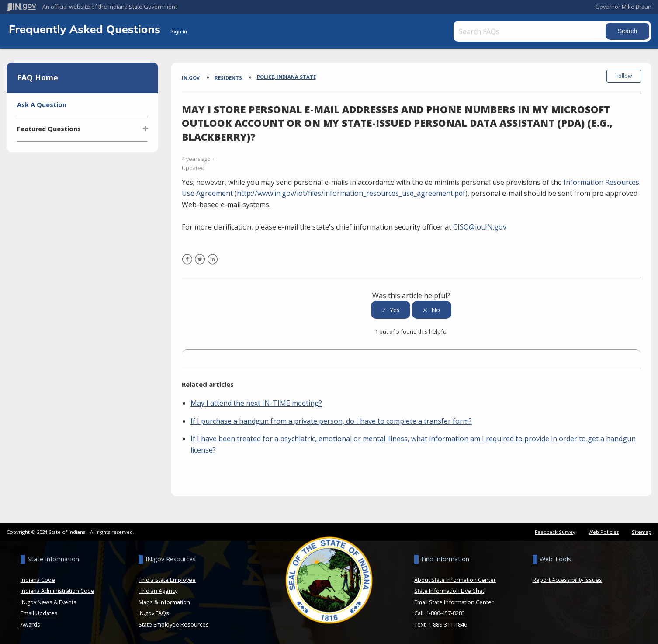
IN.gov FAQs (154, 613)
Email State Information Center (454, 602)
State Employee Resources (174, 624)
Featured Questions (49, 129)
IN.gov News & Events (48, 602)
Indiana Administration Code (57, 591)
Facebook (187, 265)
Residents (228, 77)
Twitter (200, 265)
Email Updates (39, 613)
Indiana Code (38, 580)
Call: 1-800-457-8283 (440, 613)
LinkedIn (213, 265)
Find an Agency (158, 591)
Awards (30, 624)
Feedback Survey (555, 532)
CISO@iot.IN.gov (480, 227)
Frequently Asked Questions (86, 29)
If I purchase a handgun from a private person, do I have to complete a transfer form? (331, 421)
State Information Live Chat (449, 591)
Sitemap (642, 532)
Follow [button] (624, 76)
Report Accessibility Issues (567, 580)
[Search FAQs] (530, 31)
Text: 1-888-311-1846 (441, 624)
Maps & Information (164, 602)
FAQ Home (38, 77)
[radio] (391, 310)
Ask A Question (42, 105)
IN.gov (191, 77)
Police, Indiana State (286, 77)
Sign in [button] (179, 31)
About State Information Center (455, 580)
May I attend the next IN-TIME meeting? (256, 403)
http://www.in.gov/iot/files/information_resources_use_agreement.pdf (351, 193)
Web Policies (604, 532)
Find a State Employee (167, 580)
